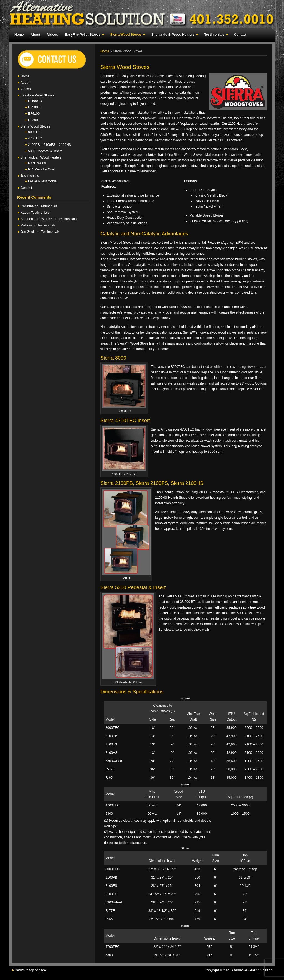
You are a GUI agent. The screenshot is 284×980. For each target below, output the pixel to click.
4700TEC (35, 138)
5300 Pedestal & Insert (45, 151)
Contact (240, 35)
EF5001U (35, 101)
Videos (53, 35)
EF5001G (35, 107)
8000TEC (35, 132)
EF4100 (34, 114)
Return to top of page (30, 970)
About (35, 35)
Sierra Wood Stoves (126, 35)
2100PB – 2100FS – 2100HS (50, 145)
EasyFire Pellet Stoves (83, 35)
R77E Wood (37, 163)
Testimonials (215, 35)
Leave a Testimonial (43, 181)
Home (19, 35)
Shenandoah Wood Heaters (173, 35)
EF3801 (34, 120)
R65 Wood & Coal (41, 169)
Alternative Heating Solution (142, 14)
